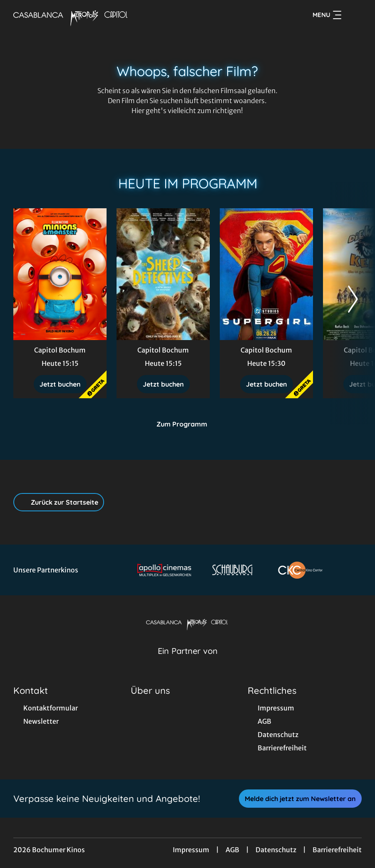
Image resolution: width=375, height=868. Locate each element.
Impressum (191, 850)
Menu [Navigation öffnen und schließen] (327, 15)
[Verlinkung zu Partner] (164, 570)
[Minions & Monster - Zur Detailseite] (60, 274)
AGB (232, 850)
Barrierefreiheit (337, 850)
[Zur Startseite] (72, 15)
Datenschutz (276, 850)
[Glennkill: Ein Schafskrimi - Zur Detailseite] (163, 274)
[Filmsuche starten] (353, 15)
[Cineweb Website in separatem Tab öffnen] (188, 661)
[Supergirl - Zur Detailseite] (266, 274)
